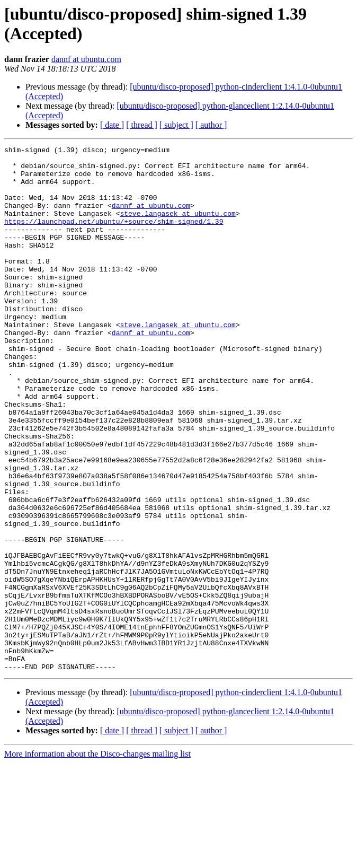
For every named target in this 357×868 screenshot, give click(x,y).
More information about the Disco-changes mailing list (97, 859)
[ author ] (211, 125)
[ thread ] (142, 125)
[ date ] (112, 125)
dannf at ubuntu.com (86, 59)
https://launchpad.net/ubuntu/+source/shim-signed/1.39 (114, 237)
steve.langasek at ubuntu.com (177, 227)
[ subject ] (176, 125)
